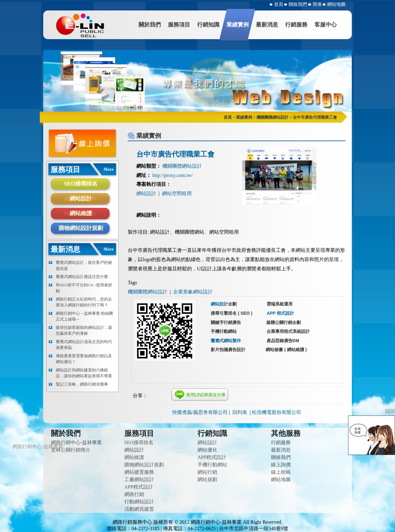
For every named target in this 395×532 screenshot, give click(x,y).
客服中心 (326, 25)
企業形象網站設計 (193, 292)
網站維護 (81, 213)
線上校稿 (281, 472)
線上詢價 (281, 465)
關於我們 (150, 25)
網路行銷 (134, 494)
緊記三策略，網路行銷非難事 (82, 384)
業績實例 (238, 25)
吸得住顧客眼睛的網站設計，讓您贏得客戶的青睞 (84, 331)
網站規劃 (207, 479)
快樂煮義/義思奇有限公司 (200, 412)
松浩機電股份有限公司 (276, 412)
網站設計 (81, 198)
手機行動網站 (212, 465)
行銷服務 (296, 25)
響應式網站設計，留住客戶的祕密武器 (84, 266)
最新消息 (267, 25)
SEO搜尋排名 (81, 184)
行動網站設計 (139, 502)
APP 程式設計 (280, 313)
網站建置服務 (139, 472)
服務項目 (179, 25)
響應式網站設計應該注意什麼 (82, 277)
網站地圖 (336, 4)
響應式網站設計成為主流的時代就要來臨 (84, 345)
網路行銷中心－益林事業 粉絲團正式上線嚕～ (84, 316)
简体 (318, 4)
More (109, 169)
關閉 (390, 411)
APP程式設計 (139, 487)
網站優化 (207, 450)
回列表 (240, 412)
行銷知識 (208, 25)
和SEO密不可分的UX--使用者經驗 (84, 288)
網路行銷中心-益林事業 (76, 442)
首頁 (279, 4)
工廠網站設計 (139, 479)
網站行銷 (207, 472)
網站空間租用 (177, 193)
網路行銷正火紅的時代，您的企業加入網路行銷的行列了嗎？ (84, 302)
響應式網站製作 (226, 341)
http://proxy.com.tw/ (173, 175)
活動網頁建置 (139, 509)
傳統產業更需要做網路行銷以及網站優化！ (84, 359)
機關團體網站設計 (182, 166)
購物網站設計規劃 (81, 228)
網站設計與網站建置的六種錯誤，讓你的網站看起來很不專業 (84, 373)
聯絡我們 (298, 4)
